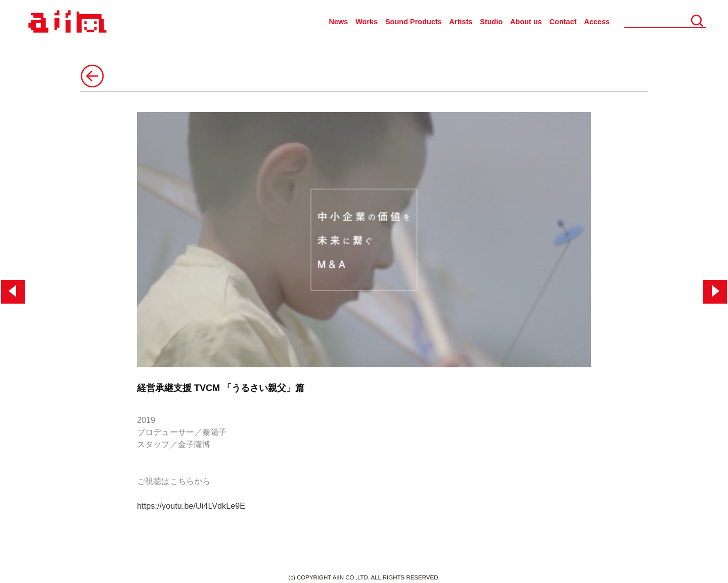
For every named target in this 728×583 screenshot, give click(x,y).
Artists (461, 22)
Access (597, 22)
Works (367, 22)
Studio (491, 22)
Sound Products (414, 22)
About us (526, 22)
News (339, 22)
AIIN (66, 22)
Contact (563, 22)
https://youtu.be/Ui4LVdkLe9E (191, 506)
